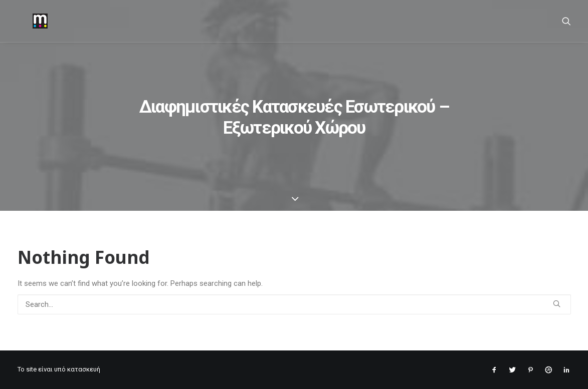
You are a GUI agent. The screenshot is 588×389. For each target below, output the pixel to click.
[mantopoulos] (25, 21)
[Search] (566, 21)
